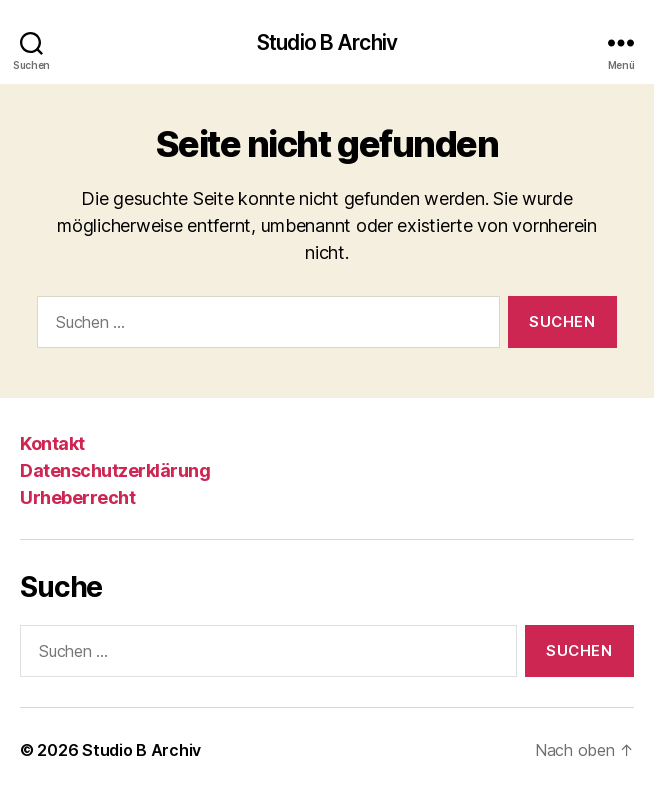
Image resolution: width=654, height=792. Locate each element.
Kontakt (52, 443)
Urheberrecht (77, 497)
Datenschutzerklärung (115, 470)
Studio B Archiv (327, 42)
